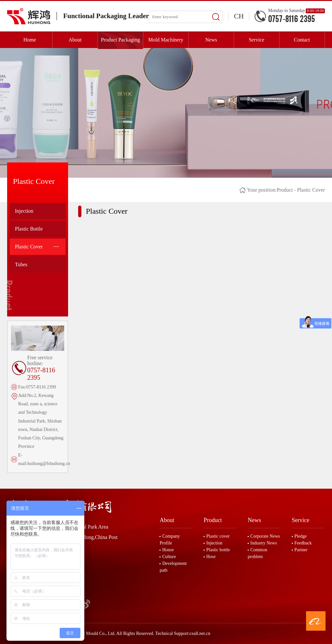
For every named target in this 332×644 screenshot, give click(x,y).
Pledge (301, 536)
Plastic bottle (218, 550)
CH (239, 16)
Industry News (264, 543)
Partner (301, 550)
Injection (24, 211)
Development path (173, 567)
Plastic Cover (37, 247)
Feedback (303, 543)
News (254, 520)
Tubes (21, 264)
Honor (168, 550)
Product (285, 190)
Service (301, 520)
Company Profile (170, 540)
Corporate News (265, 536)
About (167, 520)
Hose (211, 557)
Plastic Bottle (29, 229)
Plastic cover (218, 536)
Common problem (257, 553)
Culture (169, 557)
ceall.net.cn (200, 633)
